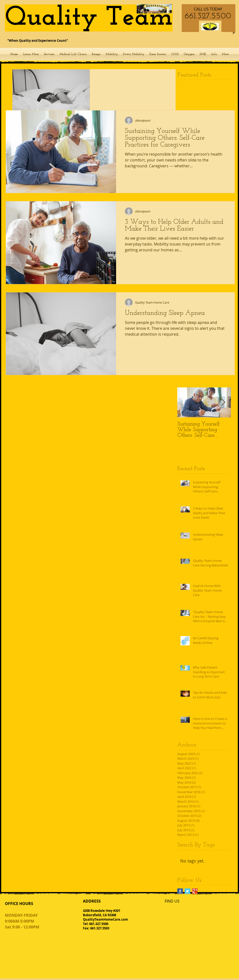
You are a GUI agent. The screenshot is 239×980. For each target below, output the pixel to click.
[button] (31, 54)
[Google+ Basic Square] (195, 891)
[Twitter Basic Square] (187, 891)
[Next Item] (223, 403)
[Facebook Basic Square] (180, 891)
